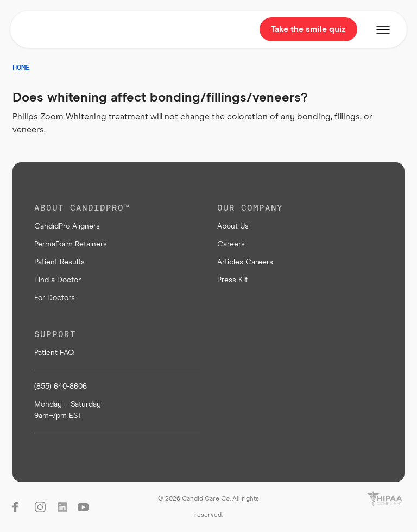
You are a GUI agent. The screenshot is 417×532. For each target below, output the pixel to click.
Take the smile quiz (308, 29)
